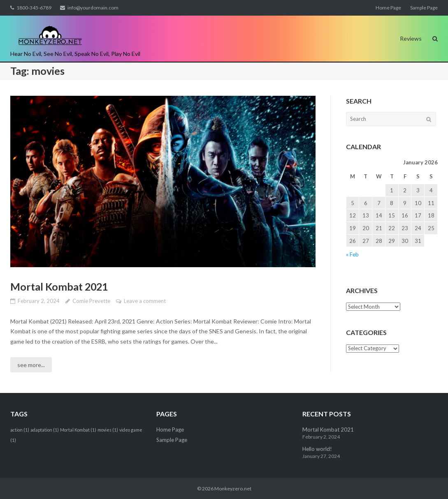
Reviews (411, 38)
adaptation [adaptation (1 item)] (45, 430)
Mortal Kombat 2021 (59, 286)
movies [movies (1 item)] (108, 430)
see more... (31, 365)
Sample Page (424, 8)
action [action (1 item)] (20, 430)
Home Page (388, 8)
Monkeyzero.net (233, 489)
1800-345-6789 (34, 8)
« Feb (352, 254)
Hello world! (317, 449)
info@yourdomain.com (93, 8)
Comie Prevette (91, 301)
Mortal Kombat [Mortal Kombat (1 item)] (78, 430)
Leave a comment (145, 301)
